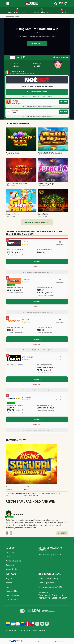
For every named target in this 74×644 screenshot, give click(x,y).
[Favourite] (24, 57)
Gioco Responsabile (46, 583)
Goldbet (35, 496)
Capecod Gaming (13, 595)
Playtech (9, 579)
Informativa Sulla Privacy (48, 579)
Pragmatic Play (12, 591)
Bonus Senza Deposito (17, 12)
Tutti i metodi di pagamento (50, 554)
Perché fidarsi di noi (14, 561)
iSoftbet (38, 33)
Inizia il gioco (37, 43)
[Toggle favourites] (66, 4)
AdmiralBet (28, 496)
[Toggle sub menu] (8, 4)
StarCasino (41, 493)
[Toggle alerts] (56, 4)
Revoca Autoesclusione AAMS (50, 587)
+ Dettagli (37, 267)
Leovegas (28, 493)
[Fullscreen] (7, 57)
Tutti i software (12, 599)
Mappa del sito (12, 569)
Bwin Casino (56, 493)
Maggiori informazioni (37, 92)
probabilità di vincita (60, 641)
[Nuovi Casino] (32, 4)
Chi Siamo (10, 553)
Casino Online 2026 (42, 12)
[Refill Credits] (13, 57)
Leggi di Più (62, 533)
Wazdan (9, 583)
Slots (17, 16)
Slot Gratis (62, 12)
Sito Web (64, 102)
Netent (8, 587)
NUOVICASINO (10, 16)
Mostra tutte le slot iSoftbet (37, 222)
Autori (8, 557)
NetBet (48, 493)
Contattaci (10, 565)
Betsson (34, 493)
